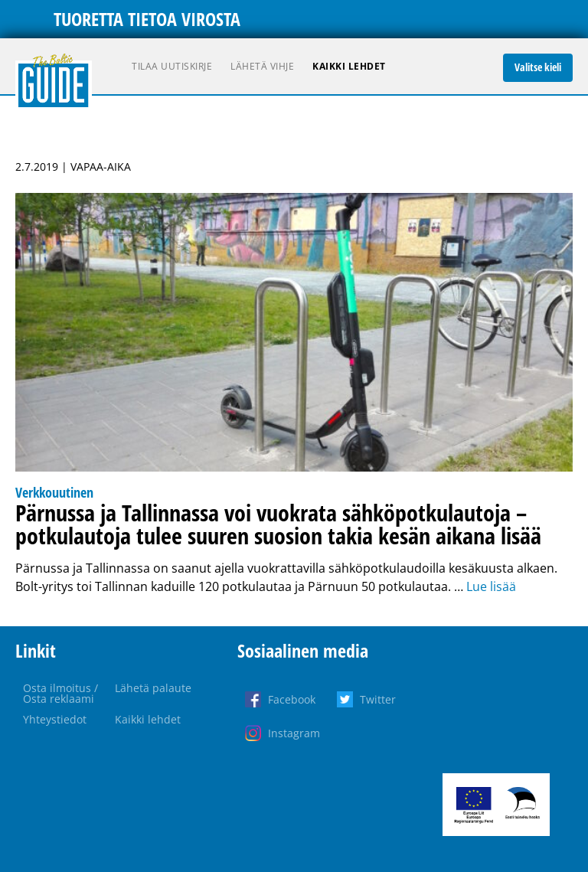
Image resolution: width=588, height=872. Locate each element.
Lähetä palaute (153, 688)
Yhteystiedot (55, 719)
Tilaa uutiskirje (172, 66)
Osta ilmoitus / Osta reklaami (60, 693)
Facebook (292, 699)
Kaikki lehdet (349, 66)
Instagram (294, 733)
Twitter (378, 699)
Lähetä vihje (262, 66)
